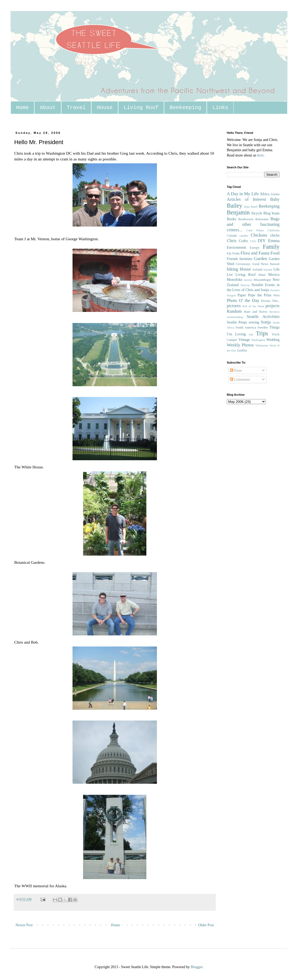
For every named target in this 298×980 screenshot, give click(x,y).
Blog (267, 213)
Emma (274, 241)
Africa (265, 194)
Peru (277, 295)
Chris (232, 241)
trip (251, 334)
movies (248, 280)
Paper (242, 295)
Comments (240, 379)
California (274, 230)
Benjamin (238, 212)
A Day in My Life (243, 194)
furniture (246, 259)
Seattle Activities (263, 317)
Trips (262, 333)
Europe (254, 248)
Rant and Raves (256, 312)
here (260, 155)
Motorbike (235, 280)
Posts (236, 371)
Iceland (257, 269)
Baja (247, 207)
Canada (232, 236)
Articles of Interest (246, 199)
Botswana (262, 219)
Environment (236, 248)
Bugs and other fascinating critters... (253, 224)
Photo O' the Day (243, 300)
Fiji (229, 253)
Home (22, 108)
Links (220, 108)
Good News (260, 264)
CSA (253, 241)
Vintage (244, 340)
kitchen (268, 269)
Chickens (259, 235)
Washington (258, 340)
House (105, 108)
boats (276, 213)
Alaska (275, 194)
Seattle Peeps (237, 322)
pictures (234, 306)
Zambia (242, 350)
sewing (254, 322)
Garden (260, 259)
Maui (262, 275)
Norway (245, 285)
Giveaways (243, 264)
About (48, 108)
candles (244, 236)
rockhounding (235, 317)
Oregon (231, 295)
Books (232, 219)
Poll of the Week (253, 306)
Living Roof (141, 108)
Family (271, 247)
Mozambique (262, 280)
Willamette (262, 345)
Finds (236, 253)
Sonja (266, 322)
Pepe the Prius (260, 295)
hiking (232, 269)
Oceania (275, 290)
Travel (76, 108)
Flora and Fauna (255, 253)
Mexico (274, 275)
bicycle (257, 213)
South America (246, 327)
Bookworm (246, 219)
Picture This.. (270, 301)
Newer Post (24, 925)
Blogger (196, 967)
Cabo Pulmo (255, 230)
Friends (232, 259)
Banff (254, 207)
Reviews (274, 312)
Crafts (243, 241)
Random (234, 311)
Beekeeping (185, 108)
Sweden (263, 327)
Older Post (206, 925)
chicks (275, 235)
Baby (275, 199)
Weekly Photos (240, 345)
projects (273, 306)
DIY (262, 241)
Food (275, 253)
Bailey (234, 206)
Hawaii (275, 264)
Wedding (273, 340)
